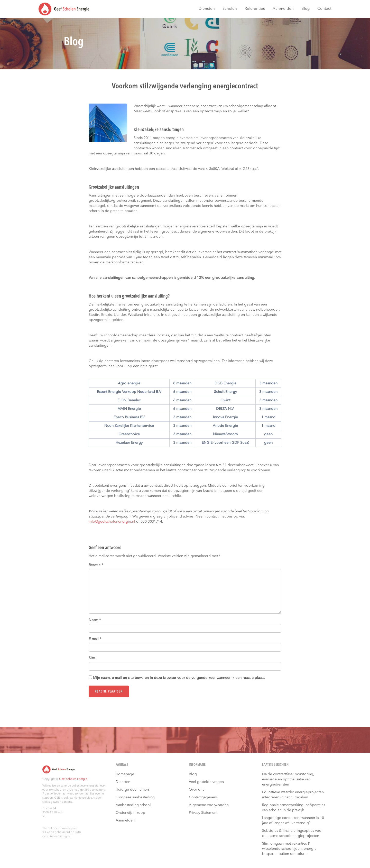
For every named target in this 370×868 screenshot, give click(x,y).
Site (92, 658)
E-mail (95, 639)
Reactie (96, 565)
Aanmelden (283, 9)
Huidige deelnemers (133, 790)
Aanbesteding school (133, 805)
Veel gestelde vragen (206, 782)
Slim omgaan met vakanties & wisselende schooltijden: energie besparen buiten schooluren (289, 849)
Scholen (230, 9)
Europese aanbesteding (135, 797)
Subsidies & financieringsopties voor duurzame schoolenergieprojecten (292, 833)
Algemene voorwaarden (209, 805)
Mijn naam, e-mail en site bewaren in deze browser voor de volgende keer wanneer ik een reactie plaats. (179, 678)
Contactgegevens (203, 797)
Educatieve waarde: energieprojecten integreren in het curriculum (293, 795)
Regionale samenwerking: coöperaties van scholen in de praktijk (294, 808)
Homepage (125, 774)
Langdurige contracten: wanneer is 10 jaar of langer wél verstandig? (293, 820)
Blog (306, 9)
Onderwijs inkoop (130, 813)
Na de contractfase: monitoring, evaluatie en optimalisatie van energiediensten (288, 779)
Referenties (255, 9)
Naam (95, 620)
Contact (324, 9)
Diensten (207, 9)
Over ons (196, 790)
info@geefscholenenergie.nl (112, 522)
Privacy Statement (203, 813)
